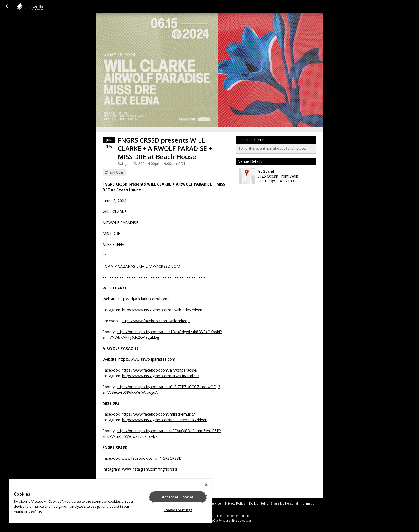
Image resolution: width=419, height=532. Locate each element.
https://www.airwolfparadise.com (147, 359)
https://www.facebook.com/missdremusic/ (158, 414)
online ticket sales (240, 521)
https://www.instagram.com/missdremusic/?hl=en (165, 420)
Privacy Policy (235, 503)
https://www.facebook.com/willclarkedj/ (156, 321)
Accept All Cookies (178, 497)
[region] (110, 501)
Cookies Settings (178, 510)
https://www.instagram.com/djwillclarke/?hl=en (162, 310)
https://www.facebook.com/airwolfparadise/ (160, 370)
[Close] (206, 485)
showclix (43, 7)
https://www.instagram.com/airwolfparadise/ (161, 376)
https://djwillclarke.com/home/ (145, 299)
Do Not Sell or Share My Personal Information (283, 503)
